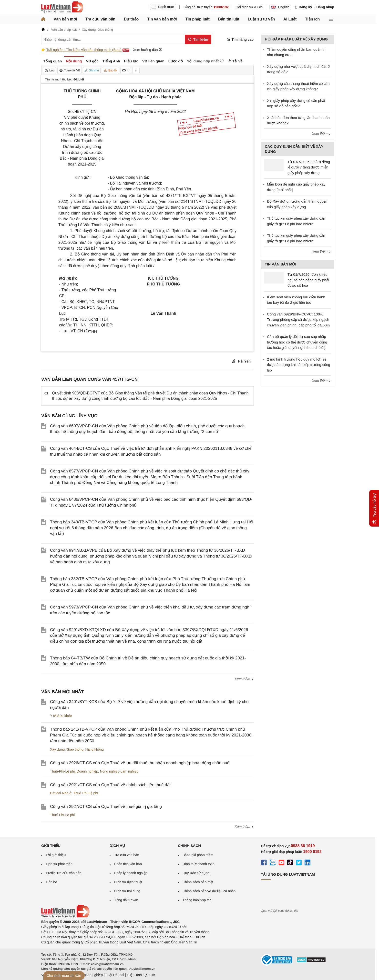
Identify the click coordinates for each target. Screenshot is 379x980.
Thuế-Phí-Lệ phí (62, 771)
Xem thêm (244, 679)
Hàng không (94, 749)
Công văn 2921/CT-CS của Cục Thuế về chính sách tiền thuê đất (110, 785)
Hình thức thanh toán (199, 864)
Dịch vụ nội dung (127, 891)
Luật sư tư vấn (261, 19)
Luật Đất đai (115, 975)
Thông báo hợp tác (197, 900)
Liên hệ (51, 882)
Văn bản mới (65, 19)
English (280, 7)
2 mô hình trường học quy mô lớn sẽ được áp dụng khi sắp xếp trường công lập (299, 365)
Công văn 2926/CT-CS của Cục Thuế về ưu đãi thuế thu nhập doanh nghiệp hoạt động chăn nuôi (140, 763)
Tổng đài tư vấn (126, 900)
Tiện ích (312, 19)
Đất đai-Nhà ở (61, 793)
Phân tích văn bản (128, 864)
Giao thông (75, 749)
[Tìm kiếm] (198, 39)
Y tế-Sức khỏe (61, 716)
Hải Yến (241, 361)
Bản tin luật (229, 19)
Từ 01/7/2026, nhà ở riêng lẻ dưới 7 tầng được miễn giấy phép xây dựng (309, 167)
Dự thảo (131, 19)
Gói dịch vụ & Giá (249, 7)
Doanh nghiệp (87, 771)
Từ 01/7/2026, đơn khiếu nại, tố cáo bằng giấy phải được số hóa (308, 280)
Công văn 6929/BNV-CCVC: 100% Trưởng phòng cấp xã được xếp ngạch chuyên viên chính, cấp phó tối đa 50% (298, 320)
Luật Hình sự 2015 (141, 975)
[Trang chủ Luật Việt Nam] (62, 7)
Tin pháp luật (197, 19)
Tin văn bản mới (162, 19)
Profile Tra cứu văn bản (64, 873)
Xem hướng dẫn (148, 50)
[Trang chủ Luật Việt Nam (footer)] (65, 917)
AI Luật (290, 19)
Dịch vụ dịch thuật (128, 882)
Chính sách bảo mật (198, 882)
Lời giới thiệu (56, 855)
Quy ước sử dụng (196, 873)
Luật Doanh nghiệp (88, 975)
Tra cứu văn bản (100, 19)
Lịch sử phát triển (59, 864)
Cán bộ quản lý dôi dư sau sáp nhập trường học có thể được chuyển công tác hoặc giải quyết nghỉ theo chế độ (297, 342)
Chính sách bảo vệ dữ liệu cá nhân (209, 891)
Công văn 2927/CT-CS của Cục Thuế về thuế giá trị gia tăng (106, 807)
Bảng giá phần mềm (198, 855)
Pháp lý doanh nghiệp (131, 873)
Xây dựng (57, 749)
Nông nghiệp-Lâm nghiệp (119, 771)
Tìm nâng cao (240, 40)
